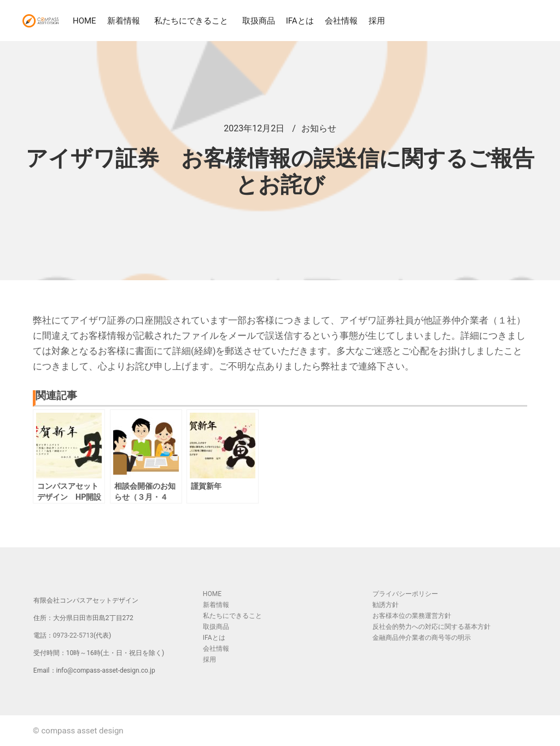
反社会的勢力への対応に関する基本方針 (431, 627)
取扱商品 (259, 21)
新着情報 (125, 21)
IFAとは (300, 21)
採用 (377, 21)
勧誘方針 (386, 605)
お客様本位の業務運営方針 (412, 616)
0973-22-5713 (73, 635)
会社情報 (341, 21)
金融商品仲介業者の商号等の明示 (422, 638)
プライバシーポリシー (405, 594)
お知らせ (319, 128)
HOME (84, 21)
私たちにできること (193, 21)
